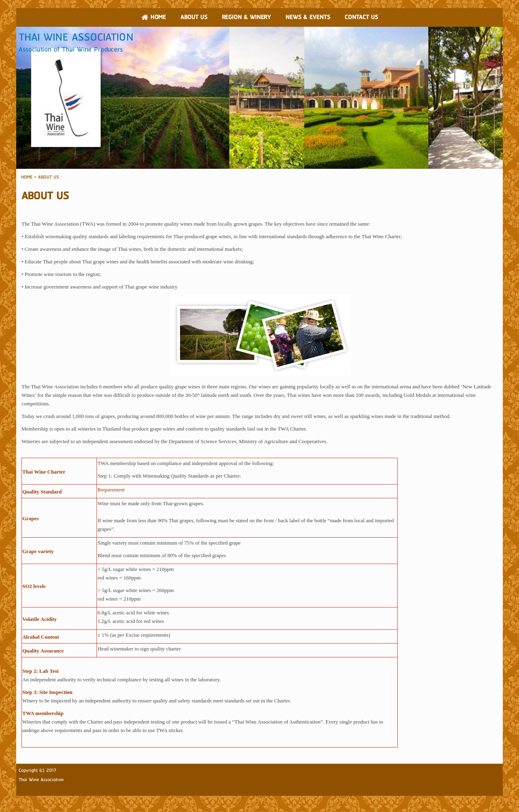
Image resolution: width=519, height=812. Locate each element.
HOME (27, 177)
